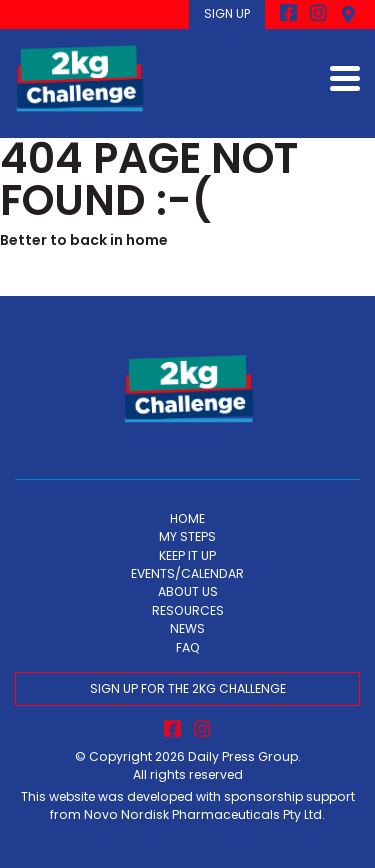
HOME (187, 518)
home (147, 240)
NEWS (187, 628)
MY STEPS (187, 536)
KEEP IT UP (187, 555)
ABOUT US (188, 591)
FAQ (188, 647)
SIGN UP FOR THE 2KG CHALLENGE (188, 688)
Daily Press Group (243, 756)
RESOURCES (188, 610)
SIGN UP (227, 13)
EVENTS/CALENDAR (187, 573)
